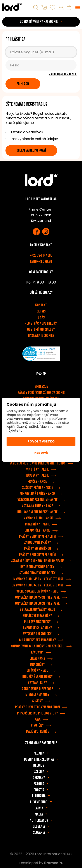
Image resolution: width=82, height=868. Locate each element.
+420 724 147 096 (41, 256)
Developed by (41, 863)
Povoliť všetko (41, 441)
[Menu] (78, 7)
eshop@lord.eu (41, 262)
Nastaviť (41, 453)
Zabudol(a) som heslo (63, 74)
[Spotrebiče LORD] (12, 7)
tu (21, 431)
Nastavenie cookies (41, 336)
